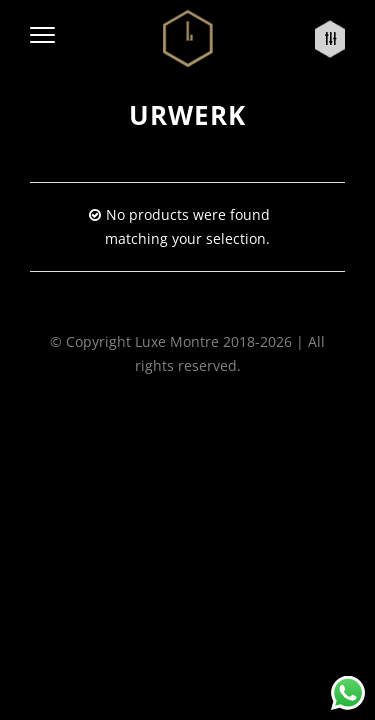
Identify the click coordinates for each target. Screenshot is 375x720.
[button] (42, 39)
